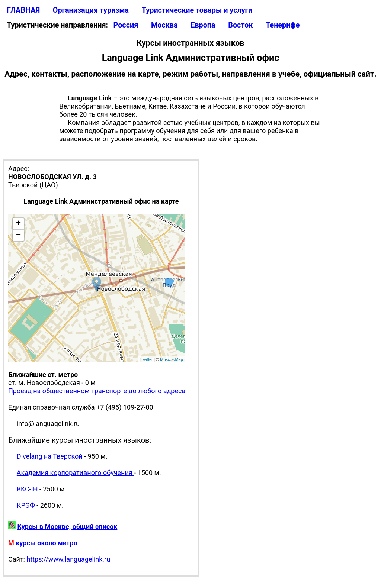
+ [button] (18, 224)
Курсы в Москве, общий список (67, 526)
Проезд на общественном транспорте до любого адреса (97, 391)
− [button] (18, 235)
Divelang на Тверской (50, 456)
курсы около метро (47, 543)
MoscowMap (172, 359)
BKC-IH (27, 489)
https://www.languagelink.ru (68, 559)
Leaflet (146, 359)
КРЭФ (26, 505)
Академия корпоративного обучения (75, 473)
